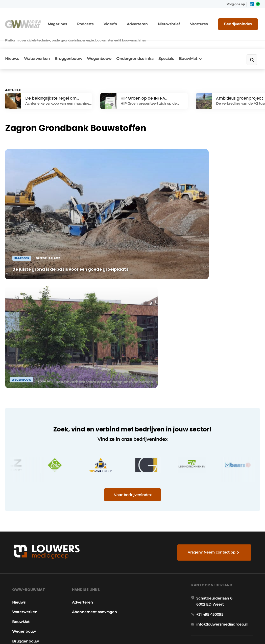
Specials (183, 45)
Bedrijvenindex (241, 22)
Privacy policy (244, 631)
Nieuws (12, 45)
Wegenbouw (109, 45)
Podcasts (103, 22)
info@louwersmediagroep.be (224, 574)
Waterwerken (40, 45)
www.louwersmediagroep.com (226, 600)
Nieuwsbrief (178, 22)
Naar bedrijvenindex (132, 355)
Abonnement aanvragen (94, 481)
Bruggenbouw (75, 45)
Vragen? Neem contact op (213, 416)
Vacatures (205, 22)
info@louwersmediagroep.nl (224, 498)
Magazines (78, 22)
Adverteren (150, 22)
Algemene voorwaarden (209, 631)
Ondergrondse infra (148, 45)
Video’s (126, 22)
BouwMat (208, 45)
